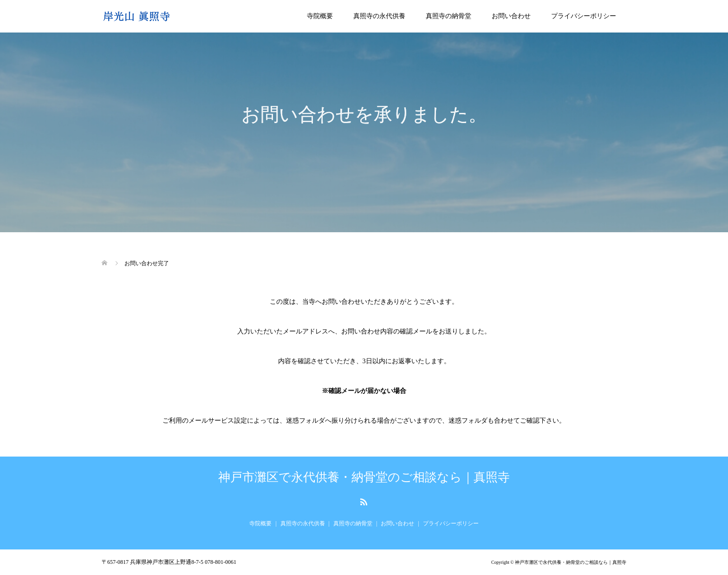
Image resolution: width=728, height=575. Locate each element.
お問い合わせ (511, 16)
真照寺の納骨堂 (448, 16)
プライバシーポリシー (584, 16)
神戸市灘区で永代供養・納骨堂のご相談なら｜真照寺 (364, 477)
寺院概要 (320, 16)
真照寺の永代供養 (379, 16)
